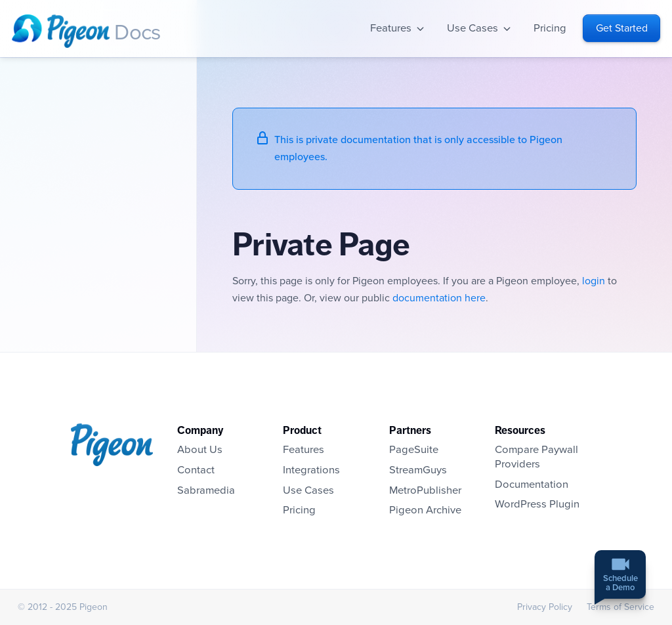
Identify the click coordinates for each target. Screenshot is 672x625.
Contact (196, 470)
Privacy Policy (545, 607)
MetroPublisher (425, 490)
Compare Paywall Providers (536, 457)
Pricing (550, 28)
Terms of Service (620, 607)
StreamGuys (418, 470)
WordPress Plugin (537, 504)
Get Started (622, 28)
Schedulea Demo (620, 584)
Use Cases (472, 28)
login (594, 281)
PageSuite (414, 450)
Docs (137, 33)
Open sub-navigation (420, 29)
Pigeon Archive (425, 510)
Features (391, 28)
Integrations (311, 470)
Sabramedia (206, 490)
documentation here (439, 298)
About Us (200, 450)
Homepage (61, 31)
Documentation (532, 485)
